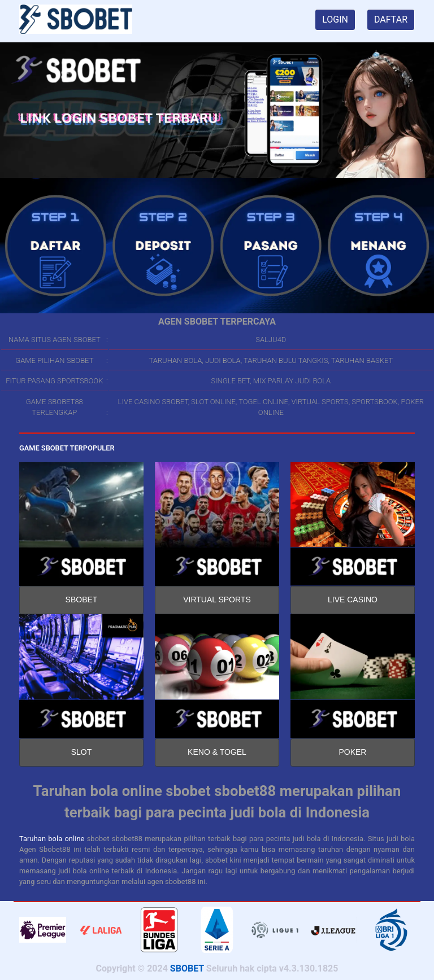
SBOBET (82, 600)
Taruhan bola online (52, 839)
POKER (352, 752)
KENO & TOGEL (217, 752)
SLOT (82, 752)
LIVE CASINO (353, 600)
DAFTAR (391, 19)
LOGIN (335, 19)
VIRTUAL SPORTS (217, 600)
